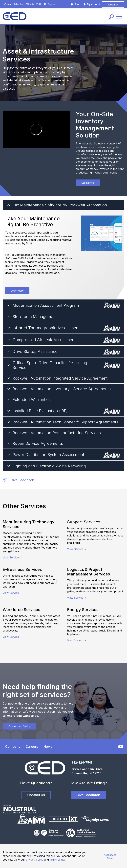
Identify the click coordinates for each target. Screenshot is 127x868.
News (48, 747)
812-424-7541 (82, 762)
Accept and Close (110, 856)
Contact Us (36, 795)
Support (50, 4)
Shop (75, 4)
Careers (32, 747)
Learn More (88, 183)
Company (13, 747)
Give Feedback (18, 480)
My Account (92, 4)
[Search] (111, 17)
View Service (12, 557)
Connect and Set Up (20, 726)
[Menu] (119, 16)
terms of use (58, 860)
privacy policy (35, 860)
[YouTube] (121, 747)
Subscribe (113, 5)
